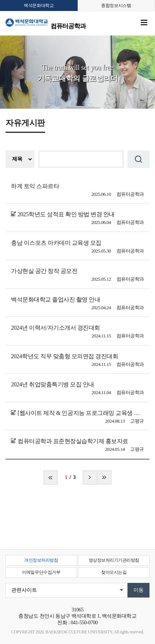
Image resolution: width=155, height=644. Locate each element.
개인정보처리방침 (41, 560)
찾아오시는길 (114, 572)
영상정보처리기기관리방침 (114, 560)
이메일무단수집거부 (41, 572)
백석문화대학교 (39, 5)
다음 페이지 (90, 478)
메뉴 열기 (144, 23)
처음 (51, 478)
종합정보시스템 (116, 5)
